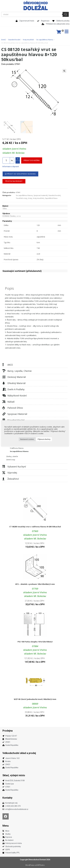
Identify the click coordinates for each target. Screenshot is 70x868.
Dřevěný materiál (16, 383)
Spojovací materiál (17, 414)
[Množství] (6, 160)
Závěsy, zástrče (12, 456)
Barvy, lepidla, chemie (20, 371)
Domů (3, 40)
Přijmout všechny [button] (44, 439)
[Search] (66, 14)
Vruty (30, 198)
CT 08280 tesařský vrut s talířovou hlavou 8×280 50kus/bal (35, 527)
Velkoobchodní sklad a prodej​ (19, 753)
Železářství (13, 479)
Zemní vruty (11, 460)
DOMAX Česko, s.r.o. (12, 216)
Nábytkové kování (17, 396)
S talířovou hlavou (17, 448)
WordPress (30, 865)
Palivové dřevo (15, 408)
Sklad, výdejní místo (14, 775)
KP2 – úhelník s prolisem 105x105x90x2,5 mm (35, 584)
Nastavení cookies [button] (27, 439)
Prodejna (8, 731)
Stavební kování (14, 40)
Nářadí (11, 402)
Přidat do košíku (32, 160)
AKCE (10, 365)
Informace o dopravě (11, 167)
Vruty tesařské (28, 40)
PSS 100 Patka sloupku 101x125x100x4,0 (35, 642)
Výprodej (12, 473)
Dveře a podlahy (16, 389)
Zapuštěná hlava (51, 198)
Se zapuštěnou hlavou (45, 40)
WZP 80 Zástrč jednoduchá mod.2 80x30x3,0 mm (35, 699)
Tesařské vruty (21, 198)
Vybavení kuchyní (17, 467)
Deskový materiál (17, 377)
